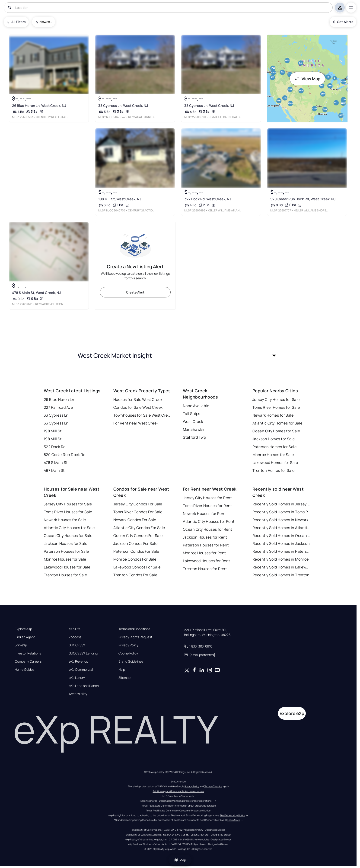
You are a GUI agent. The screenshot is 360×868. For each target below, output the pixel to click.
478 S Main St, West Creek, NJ (36, 292)
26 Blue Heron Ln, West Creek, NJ (39, 106)
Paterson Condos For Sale (136, 551)
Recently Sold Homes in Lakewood (281, 567)
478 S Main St (56, 463)
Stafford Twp (194, 437)
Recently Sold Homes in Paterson (281, 551)
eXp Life (75, 629)
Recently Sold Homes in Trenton (281, 575)
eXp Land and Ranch (84, 686)
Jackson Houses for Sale (65, 543)
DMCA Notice (178, 782)
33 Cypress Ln (56, 415)
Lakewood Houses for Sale (67, 567)
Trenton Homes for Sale (274, 470)
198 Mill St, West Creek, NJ (120, 199)
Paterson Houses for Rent (206, 545)
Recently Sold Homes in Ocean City (281, 536)
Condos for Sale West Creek (138, 407)
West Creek (193, 421)
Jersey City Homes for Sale (276, 399)
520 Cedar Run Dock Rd (65, 455)
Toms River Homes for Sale (276, 407)
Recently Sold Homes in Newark (280, 520)
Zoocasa (75, 637)
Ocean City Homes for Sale (276, 431)
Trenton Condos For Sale (135, 575)
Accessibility (78, 694)
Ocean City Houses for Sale (68, 536)
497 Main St (54, 470)
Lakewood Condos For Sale (137, 567)
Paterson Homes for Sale (274, 447)
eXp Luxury (77, 678)
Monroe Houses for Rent (204, 553)
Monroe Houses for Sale (65, 559)
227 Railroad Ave (58, 407)
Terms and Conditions (134, 629)
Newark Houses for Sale (65, 520)
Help (122, 670)
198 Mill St (53, 431)
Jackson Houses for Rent (205, 537)
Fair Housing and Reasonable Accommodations (178, 791)
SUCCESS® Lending (83, 653)
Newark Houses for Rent (204, 514)
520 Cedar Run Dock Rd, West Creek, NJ (303, 199)
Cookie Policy (128, 653)
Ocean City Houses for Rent (207, 529)
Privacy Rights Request (135, 637)
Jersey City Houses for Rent (207, 498)
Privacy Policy (128, 645)
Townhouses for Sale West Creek (142, 415)
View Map (307, 79)
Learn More (234, 820)
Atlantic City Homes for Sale (277, 423)
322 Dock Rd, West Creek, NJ (208, 199)
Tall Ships (191, 414)
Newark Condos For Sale (135, 520)
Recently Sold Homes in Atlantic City (281, 528)
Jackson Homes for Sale (274, 439)
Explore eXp (23, 629)
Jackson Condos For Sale (135, 543)
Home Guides (25, 670)
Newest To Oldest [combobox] (46, 22)
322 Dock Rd (55, 447)
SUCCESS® (77, 645)
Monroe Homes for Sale (273, 455)
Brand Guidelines (131, 661)
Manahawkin (194, 429)
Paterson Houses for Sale (66, 551)
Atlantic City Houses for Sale (69, 528)
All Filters (16, 22)
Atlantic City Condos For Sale (139, 528)
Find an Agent (25, 637)
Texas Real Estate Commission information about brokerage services (178, 806)
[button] (178, 355)
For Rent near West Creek (136, 423)
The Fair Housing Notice (233, 815)
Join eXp (21, 645)
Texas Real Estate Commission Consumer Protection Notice (178, 811)
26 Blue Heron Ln (59, 399)
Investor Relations (28, 653)
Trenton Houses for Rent (205, 569)
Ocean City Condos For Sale (138, 536)
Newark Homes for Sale (273, 415)
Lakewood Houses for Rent (207, 561)
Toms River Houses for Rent (207, 506)
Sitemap (124, 678)
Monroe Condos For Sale (135, 559)
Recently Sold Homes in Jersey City (281, 504)
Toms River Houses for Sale (68, 512)
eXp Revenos (78, 661)
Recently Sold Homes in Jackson (281, 543)
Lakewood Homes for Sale (275, 463)
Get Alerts (343, 22)
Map (180, 860)
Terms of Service (213, 786)
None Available (196, 406)
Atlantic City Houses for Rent (209, 521)
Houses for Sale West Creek (138, 399)
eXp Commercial (81, 670)
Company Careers (28, 661)
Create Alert (135, 292)
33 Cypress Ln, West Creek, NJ (123, 106)
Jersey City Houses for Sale (68, 504)
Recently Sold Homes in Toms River (281, 512)
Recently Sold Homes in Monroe (281, 559)
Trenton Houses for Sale (65, 575)
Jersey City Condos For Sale (138, 504)
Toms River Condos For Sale (138, 512)
